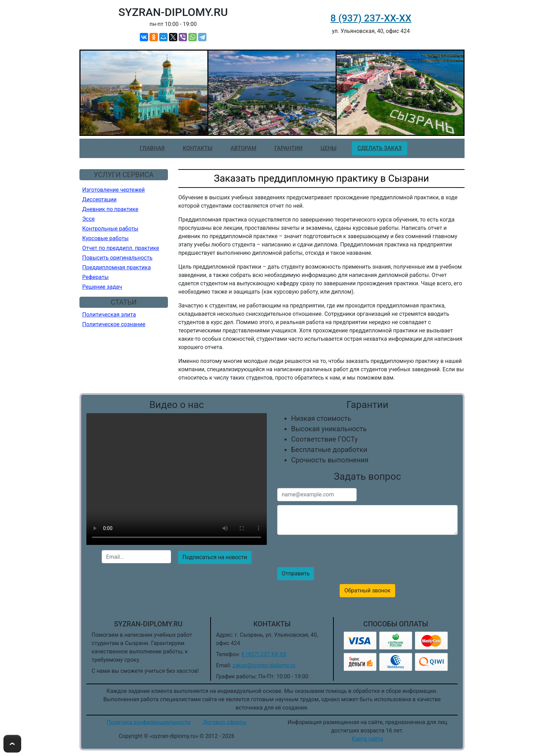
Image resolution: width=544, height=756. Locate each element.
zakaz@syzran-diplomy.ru (264, 665)
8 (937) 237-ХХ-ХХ (371, 18)
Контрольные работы (110, 229)
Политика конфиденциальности (149, 722)
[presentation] (177, 583)
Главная (152, 148)
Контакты (198, 148)
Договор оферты (225, 722)
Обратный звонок (367, 590)
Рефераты (95, 277)
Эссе (88, 219)
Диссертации (99, 199)
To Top (12, 744)
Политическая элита (109, 315)
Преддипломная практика (117, 267)
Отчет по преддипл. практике (121, 248)
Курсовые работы (105, 238)
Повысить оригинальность (117, 258)
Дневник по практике (110, 209)
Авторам (243, 148)
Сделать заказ (379, 148)
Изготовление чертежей (113, 190)
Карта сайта (367, 739)
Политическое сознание (114, 324)
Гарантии (288, 148)
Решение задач (102, 287)
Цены (329, 148)
